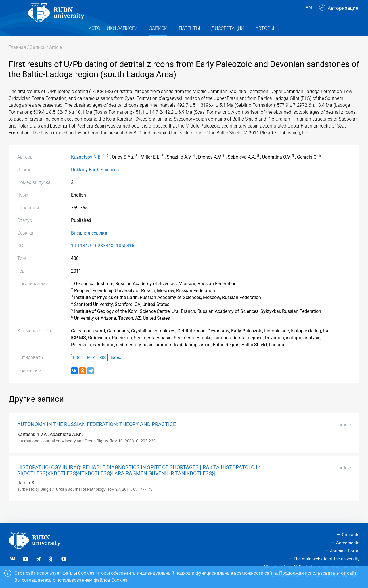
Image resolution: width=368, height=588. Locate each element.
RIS (102, 368)
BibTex (115, 368)
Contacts (351, 535)
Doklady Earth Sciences (95, 180)
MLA (91, 368)
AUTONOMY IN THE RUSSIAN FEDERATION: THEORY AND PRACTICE (97, 434)
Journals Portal (345, 551)
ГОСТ (78, 368)
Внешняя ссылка (89, 243)
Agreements (348, 543)
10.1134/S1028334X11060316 (103, 256)
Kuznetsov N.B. (86, 167)
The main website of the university (326, 559)
